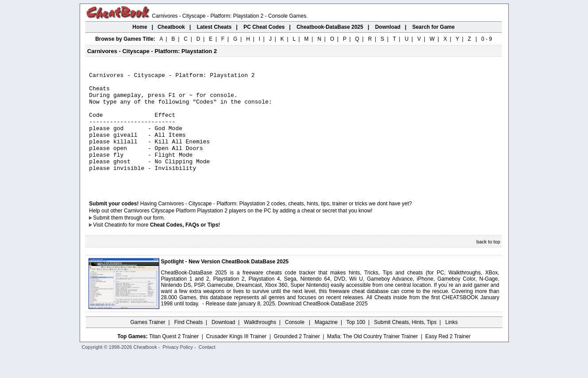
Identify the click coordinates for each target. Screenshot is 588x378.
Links (452, 345)
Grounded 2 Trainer (297, 359)
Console (295, 345)
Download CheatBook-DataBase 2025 (323, 326)
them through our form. (138, 240)
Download (223, 345)
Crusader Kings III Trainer (236, 359)
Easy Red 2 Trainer (448, 359)
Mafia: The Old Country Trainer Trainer (372, 359)
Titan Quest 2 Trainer (174, 359)
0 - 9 (487, 39)
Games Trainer (148, 345)
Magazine (326, 345)
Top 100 (356, 345)
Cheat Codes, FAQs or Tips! (185, 247)
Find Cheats (189, 345)
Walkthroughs (260, 345)
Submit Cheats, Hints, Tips (405, 345)
